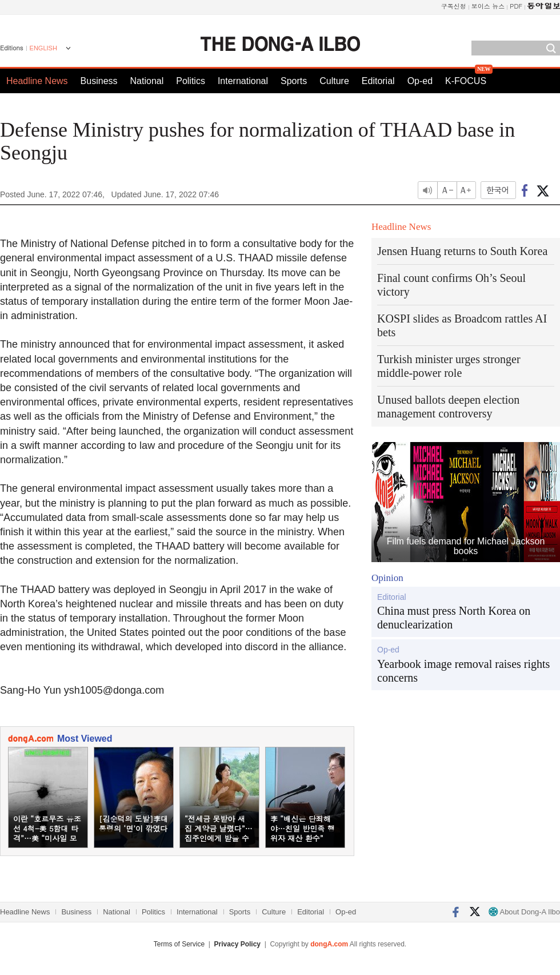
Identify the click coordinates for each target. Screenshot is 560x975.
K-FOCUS (466, 81)
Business (99, 81)
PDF (516, 6)
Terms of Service (179, 944)
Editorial (378, 81)
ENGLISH (43, 48)
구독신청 (454, 6)
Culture (334, 81)
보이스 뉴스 (488, 6)
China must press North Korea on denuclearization (454, 618)
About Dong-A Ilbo (524, 912)
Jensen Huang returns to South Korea (462, 251)
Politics (191, 81)
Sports (294, 81)
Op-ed (420, 81)
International (243, 81)
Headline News (37, 81)
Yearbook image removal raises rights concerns (463, 671)
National (147, 81)
